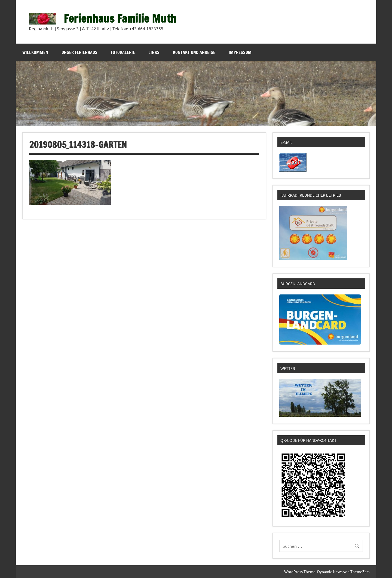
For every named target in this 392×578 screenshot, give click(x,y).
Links (154, 52)
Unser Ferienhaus (79, 52)
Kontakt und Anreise (194, 52)
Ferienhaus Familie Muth (120, 18)
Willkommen (35, 52)
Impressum (240, 52)
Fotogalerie (123, 52)
